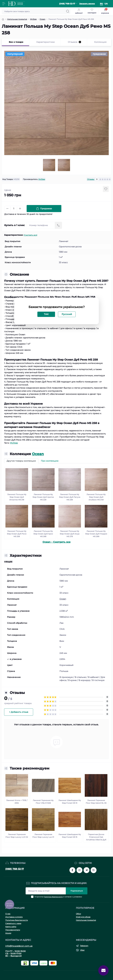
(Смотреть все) (30, 235)
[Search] (68, 11)
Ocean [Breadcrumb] (42, 19)
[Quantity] (14, 209)
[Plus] (20, 209)
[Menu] (4, 4)
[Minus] (7, 209)
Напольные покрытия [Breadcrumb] (17, 19)
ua (106, 4)
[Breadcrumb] (3, 19)
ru (101, 4)
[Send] (58, 225)
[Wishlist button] (106, 189)
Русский (67, 314)
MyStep (42, 179)
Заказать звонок (87, 4)
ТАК (46, 314)
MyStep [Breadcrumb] (33, 19)
